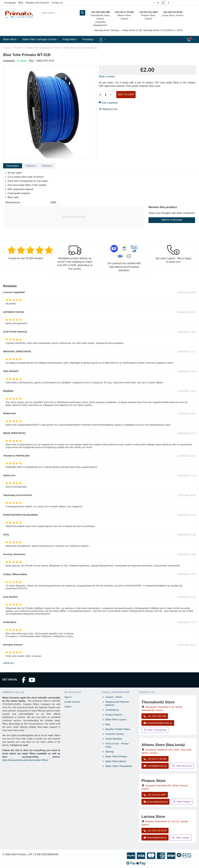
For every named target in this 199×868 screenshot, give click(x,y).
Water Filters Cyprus (116, 719)
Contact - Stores (114, 697)
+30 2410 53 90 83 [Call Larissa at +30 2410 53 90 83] (155, 830)
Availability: (9, 61)
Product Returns (114, 715)
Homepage (10, 3)
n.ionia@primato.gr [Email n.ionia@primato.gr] (155, 766)
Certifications (112, 710)
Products (18, 48)
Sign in (68, 697)
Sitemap (110, 752)
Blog (21, 3)
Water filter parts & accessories (80, 48)
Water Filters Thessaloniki (119, 766)
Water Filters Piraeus (116, 756)
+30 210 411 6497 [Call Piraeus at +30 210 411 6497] (155, 795)
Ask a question (108, 103)
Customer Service (115, 734)
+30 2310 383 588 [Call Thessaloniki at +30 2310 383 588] (155, 716)
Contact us (57, 3)
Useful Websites (114, 739)
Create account (72, 702)
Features (31, 166)
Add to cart (126, 95)
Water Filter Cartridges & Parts (43, 48)
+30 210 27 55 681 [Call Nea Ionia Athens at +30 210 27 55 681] (155, 759)
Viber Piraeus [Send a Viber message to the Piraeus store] (182, 802)
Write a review (107, 76)
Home (7, 48)
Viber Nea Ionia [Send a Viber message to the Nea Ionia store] (182, 766)
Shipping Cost (110, 109)
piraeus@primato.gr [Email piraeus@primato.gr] (156, 802)
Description (13, 166)
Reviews (47, 166)
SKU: (32, 61)
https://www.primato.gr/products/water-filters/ (25, 760)
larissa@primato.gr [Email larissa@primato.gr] (155, 837)
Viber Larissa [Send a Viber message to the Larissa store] (180, 837)
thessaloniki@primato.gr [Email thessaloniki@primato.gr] (158, 723)
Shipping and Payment (37, 3)
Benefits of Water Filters (118, 729)
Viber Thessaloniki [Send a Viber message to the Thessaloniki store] (155, 730)
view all (9, 663)
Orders (68, 707)
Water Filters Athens (116, 761)
